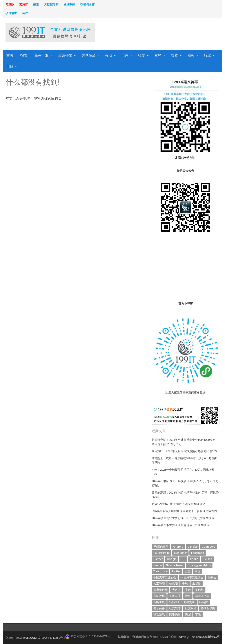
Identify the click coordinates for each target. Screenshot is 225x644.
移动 (109, 55)
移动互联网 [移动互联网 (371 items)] (208, 608)
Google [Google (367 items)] (172, 559)
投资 (174, 55)
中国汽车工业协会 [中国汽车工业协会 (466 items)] (165, 577)
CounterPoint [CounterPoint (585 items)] (161, 553)
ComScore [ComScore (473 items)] (209, 547)
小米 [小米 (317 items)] (188, 590)
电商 (125, 55)
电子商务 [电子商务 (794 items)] (159, 608)
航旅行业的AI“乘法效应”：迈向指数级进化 (178, 504)
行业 (207, 55)
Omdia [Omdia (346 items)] (158, 565)
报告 (24, 55)
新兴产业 (42, 55)
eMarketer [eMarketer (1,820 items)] (180, 553)
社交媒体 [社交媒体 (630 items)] (175, 608)
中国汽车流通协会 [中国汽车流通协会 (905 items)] (192, 577)
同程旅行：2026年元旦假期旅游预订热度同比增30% (184, 451)
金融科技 (65, 55)
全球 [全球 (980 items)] (185, 584)
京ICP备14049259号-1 (52, 638)
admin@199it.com (191, 637)
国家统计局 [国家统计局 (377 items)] (161, 590)
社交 (142, 55)
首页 (10, 55)
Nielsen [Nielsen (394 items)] (207, 559)
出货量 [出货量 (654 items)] (197, 584)
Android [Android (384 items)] (178, 547)
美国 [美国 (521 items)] (188, 614)
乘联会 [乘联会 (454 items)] (212, 577)
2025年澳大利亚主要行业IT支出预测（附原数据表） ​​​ (185, 518)
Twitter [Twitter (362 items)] (176, 571)
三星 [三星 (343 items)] (188, 571)
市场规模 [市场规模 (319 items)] (159, 596)
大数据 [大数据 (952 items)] (176, 590)
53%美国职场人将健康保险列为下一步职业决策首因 (184, 511)
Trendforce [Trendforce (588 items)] (160, 571)
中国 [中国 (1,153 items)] (198, 571)
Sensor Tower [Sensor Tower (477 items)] (175, 565)
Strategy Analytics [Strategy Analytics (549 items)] (199, 565)
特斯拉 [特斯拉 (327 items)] (204, 602)
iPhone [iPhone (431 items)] (194, 559)
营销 (158, 55)
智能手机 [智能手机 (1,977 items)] (159, 602)
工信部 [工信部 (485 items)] (199, 590)
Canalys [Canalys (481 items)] (193, 547)
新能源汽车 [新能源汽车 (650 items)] (202, 596)
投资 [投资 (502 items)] (188, 596)
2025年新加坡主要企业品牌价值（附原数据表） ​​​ (182, 525)
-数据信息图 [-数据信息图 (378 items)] (161, 547)
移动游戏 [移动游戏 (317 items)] (159, 614)
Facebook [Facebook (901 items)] (198, 553)
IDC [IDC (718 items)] (183, 559)
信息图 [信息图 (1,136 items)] (173, 584)
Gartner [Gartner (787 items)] (158, 559)
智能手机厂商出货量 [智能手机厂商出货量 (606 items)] (182, 602)
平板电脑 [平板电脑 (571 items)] (175, 596)
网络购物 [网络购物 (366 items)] (175, 614)
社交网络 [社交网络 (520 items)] (191, 608)
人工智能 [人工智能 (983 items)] (159, 584)
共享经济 (89, 55)
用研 (10, 67)
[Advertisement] (154, 33)
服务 (191, 55)
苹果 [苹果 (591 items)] (198, 614)
